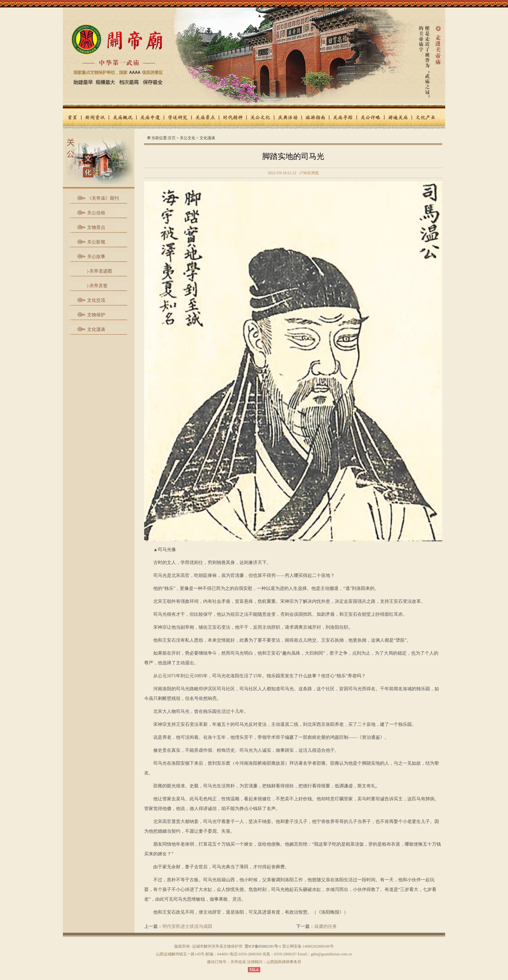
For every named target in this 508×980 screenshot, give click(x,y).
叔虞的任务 (326, 926)
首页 (172, 138)
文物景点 (96, 227)
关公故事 (96, 257)
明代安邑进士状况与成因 (187, 926)
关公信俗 (96, 213)
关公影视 (96, 242)
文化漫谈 (96, 329)
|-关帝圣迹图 (100, 271)
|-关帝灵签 (97, 286)
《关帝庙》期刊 (103, 198)
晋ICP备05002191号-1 (263, 946)
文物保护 (96, 315)
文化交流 (96, 300)
